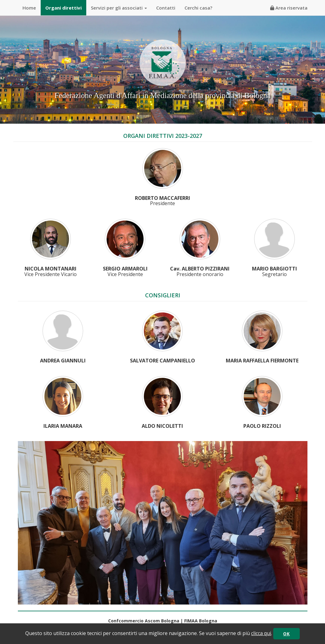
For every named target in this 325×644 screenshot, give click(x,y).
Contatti (166, 8)
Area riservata (289, 8)
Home (29, 8)
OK (286, 634)
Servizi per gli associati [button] (119, 8)
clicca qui (261, 633)
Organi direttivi (63, 8)
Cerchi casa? (198, 8)
